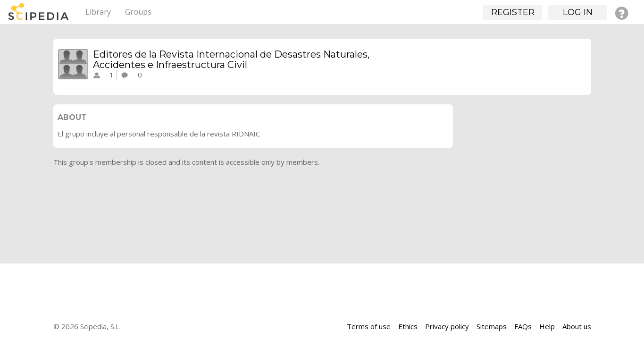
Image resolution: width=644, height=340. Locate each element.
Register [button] (513, 12)
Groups (138, 12)
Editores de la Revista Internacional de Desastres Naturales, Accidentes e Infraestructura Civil (231, 59)
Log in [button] (578, 12)
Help (547, 326)
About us (577, 326)
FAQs (523, 326)
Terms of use (369, 326)
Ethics (408, 326)
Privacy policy (447, 326)
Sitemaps (492, 326)
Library (98, 12)
